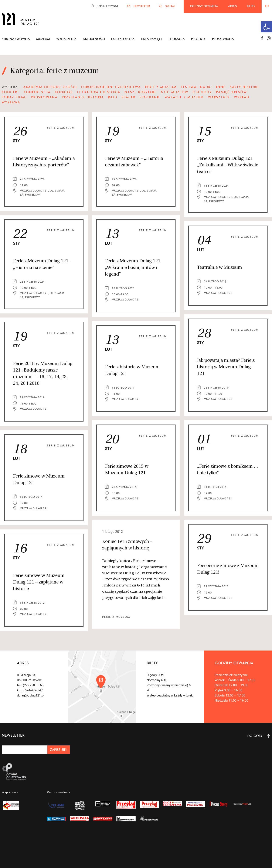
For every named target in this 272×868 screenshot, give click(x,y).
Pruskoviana (223, 39)
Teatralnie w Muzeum (220, 268)
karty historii (244, 87)
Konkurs (64, 92)
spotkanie (150, 97)
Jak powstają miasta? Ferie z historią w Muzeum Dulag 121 (226, 367)
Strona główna (16, 39)
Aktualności (94, 39)
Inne (221, 87)
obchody (202, 92)
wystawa (11, 102)
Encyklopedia (123, 39)
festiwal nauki (196, 87)
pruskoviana (44, 97)
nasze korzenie (141, 92)
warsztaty (219, 97)
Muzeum (43, 39)
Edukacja (177, 39)
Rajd (113, 97)
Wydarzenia (66, 39)
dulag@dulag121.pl (31, 695)
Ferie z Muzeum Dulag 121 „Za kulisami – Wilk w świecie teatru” (228, 165)
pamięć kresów (232, 92)
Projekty (198, 39)
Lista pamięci (152, 39)
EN (267, 6)
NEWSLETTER (142, 6)
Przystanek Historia (83, 97)
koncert (11, 92)
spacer (128, 97)
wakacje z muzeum (184, 97)
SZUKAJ (170, 6)
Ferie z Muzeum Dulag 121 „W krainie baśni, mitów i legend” (133, 268)
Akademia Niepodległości (50, 87)
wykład (242, 97)
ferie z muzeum (61, 128)
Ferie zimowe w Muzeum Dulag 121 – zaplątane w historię (39, 582)
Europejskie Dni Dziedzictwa (111, 87)
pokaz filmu (14, 97)
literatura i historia (99, 92)
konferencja (37, 92)
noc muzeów (175, 92)
